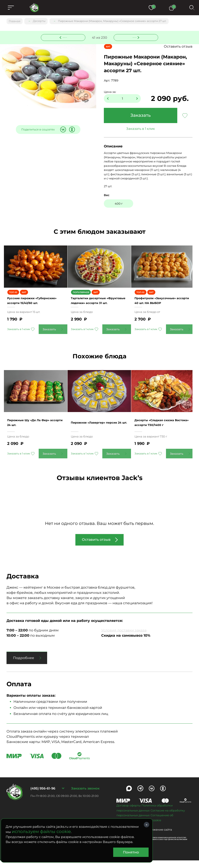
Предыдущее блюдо (66, 37)
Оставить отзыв (178, 47)
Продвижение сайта (157, 837)
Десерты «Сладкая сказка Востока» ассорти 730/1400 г (163, 430)
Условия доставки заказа (124, 638)
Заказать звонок (85, 796)
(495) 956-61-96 (43, 796)
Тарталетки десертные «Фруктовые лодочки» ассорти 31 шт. (95, 304)
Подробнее (24, 666)
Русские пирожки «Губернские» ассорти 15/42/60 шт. (31, 304)
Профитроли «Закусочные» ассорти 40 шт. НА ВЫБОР (162, 304)
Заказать (141, 116)
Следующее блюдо (133, 37)
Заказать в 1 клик (141, 129)
